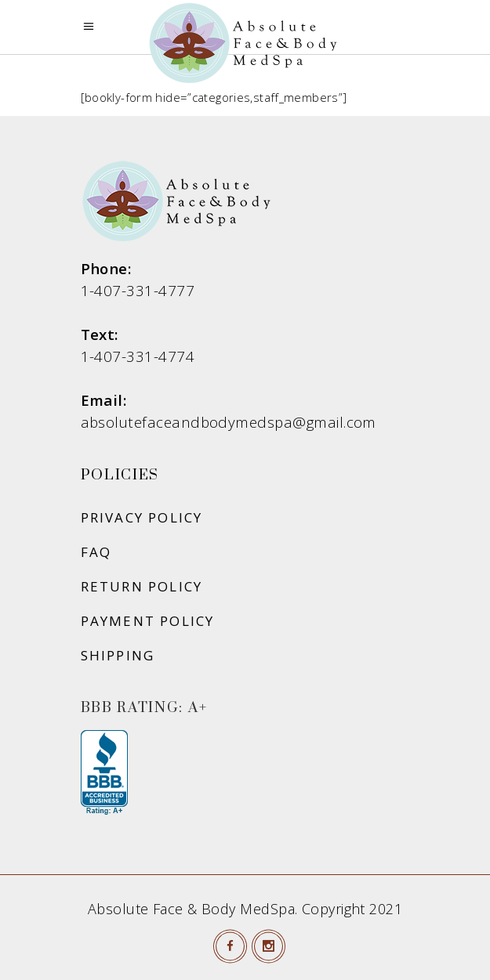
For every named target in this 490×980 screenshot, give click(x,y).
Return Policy (142, 586)
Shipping (118, 655)
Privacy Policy (142, 517)
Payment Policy (148, 621)
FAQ (96, 552)
